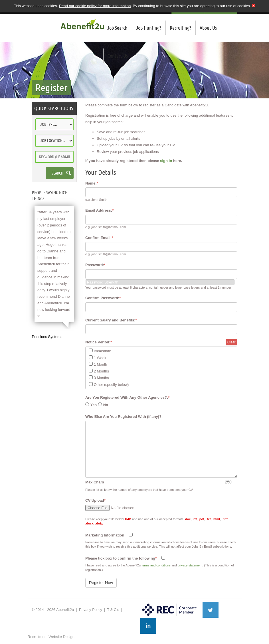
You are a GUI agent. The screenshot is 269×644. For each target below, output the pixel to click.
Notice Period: (99, 342)
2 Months (101, 371)
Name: (92, 183)
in (148, 626)
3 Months (101, 378)
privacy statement (190, 565)
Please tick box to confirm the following (121, 558)
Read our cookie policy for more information (95, 6)
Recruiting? (180, 28)
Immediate (103, 351)
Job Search (117, 28)
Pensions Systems (47, 337)
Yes (94, 405)
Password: (95, 265)
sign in (166, 161)
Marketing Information (105, 535)
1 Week (100, 358)
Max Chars (95, 482)
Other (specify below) (111, 385)
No (106, 405)
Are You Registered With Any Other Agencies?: (127, 397)
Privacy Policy (91, 610)
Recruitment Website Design (51, 637)
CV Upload (95, 500)
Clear (231, 342)
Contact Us (118, 56)
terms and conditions (156, 565)
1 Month (101, 364)
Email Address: (99, 210)
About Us (208, 28)
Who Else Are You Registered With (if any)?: (124, 417)
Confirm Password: (103, 298)
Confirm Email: (99, 238)
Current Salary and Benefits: (111, 320)
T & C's (113, 610)
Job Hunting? (149, 28)
